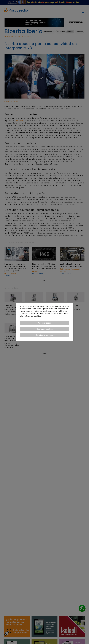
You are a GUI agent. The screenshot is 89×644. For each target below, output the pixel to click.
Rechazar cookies (45, 329)
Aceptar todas (45, 323)
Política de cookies (32, 316)
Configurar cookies (44, 335)
